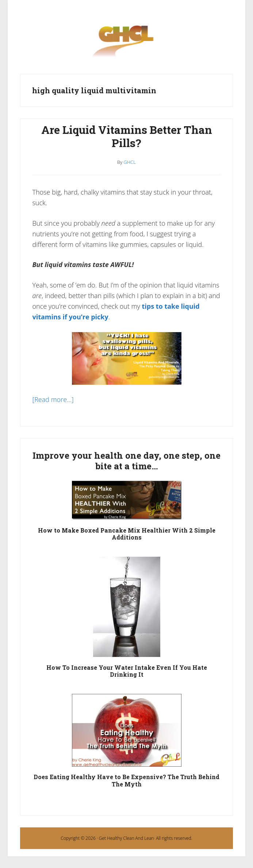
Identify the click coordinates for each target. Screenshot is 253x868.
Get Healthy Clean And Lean (126, 838)
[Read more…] (53, 399)
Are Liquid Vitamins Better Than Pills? (127, 136)
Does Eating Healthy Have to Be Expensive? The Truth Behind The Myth (126, 780)
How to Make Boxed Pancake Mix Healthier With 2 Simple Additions (127, 534)
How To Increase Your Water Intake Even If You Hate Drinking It (127, 671)
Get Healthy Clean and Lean (126, 45)
